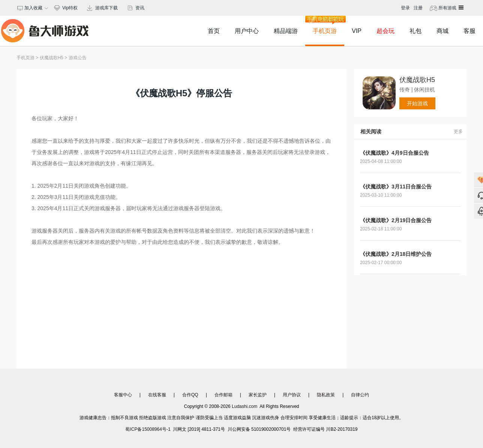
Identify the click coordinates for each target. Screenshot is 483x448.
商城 (442, 31)
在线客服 (157, 395)
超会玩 (385, 31)
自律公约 (360, 395)
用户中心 (247, 31)
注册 (418, 8)
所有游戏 (447, 8)
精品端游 (286, 31)
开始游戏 (417, 103)
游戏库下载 (106, 8)
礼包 (415, 31)
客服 (469, 31)
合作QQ (190, 395)
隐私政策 (326, 395)
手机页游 (325, 25)
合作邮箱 (223, 395)
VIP (357, 31)
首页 (214, 31)
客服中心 (123, 395)
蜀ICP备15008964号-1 (148, 429)
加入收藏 (32, 8)
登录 (405, 8)
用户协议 (292, 395)
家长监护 (258, 395)
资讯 (140, 8)
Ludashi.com (245, 406)
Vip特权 (70, 8)
